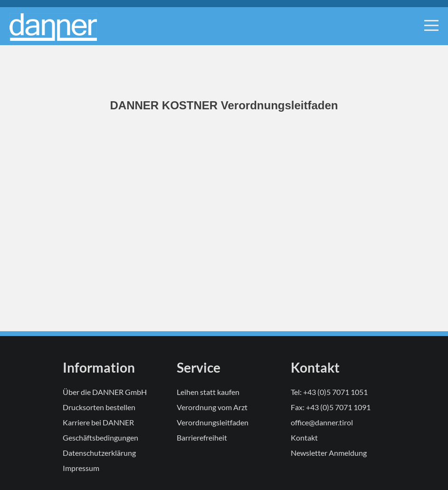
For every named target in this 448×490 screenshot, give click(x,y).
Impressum (81, 468)
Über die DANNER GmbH (105, 392)
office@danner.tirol (322, 422)
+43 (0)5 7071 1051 (335, 392)
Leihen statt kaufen (208, 392)
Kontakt (304, 437)
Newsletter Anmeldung (329, 453)
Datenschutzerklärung (99, 453)
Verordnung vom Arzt (212, 407)
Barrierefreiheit (202, 437)
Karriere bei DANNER (98, 422)
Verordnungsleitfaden (213, 422)
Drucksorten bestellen (99, 407)
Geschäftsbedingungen (100, 437)
